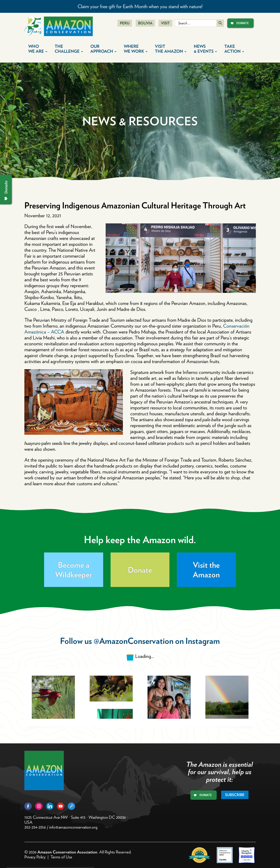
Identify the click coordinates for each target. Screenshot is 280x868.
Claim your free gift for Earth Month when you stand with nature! (140, 6)
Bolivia (145, 23)
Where (136, 49)
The (69, 49)
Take (234, 49)
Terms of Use (61, 857)
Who (38, 49)
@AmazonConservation (133, 641)
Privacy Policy (35, 857)
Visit (165, 23)
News (205, 49)
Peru (125, 23)
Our (103, 49)
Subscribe (235, 795)
